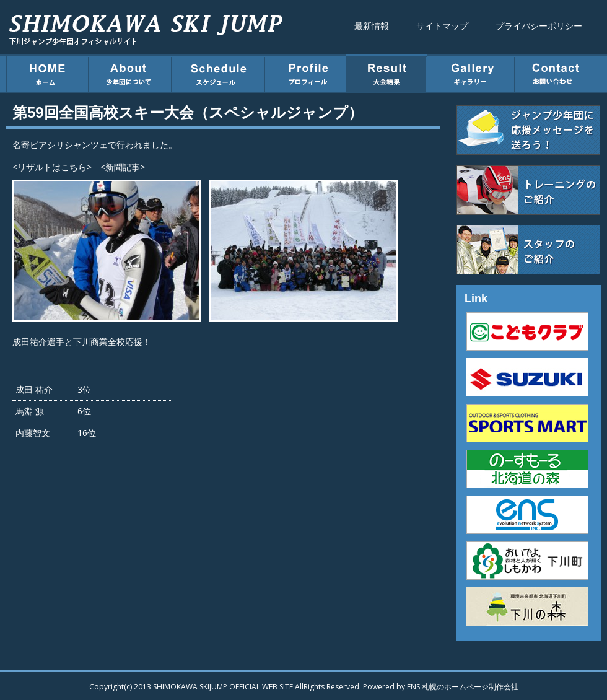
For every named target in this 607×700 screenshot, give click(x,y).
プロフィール (306, 73)
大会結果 (386, 73)
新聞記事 (123, 167)
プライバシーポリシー (539, 26)
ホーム (47, 73)
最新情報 (372, 26)
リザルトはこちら (52, 167)
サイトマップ (442, 26)
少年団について (130, 73)
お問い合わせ (557, 73)
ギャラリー (471, 73)
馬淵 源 (30, 411)
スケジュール (218, 73)
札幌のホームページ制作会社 (470, 687)
